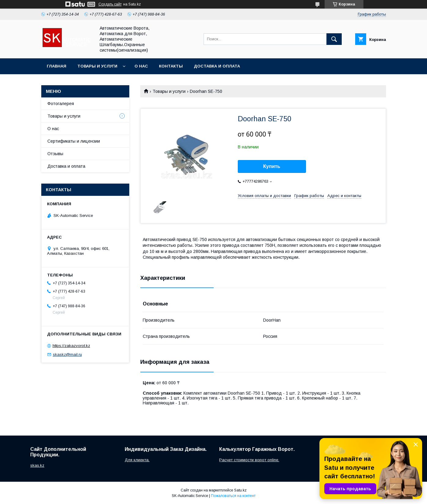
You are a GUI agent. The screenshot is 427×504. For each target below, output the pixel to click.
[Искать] (334, 39)
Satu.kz (240, 490)
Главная (57, 66)
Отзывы (55, 154)
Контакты (171, 66)
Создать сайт (110, 4)
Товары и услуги (97, 66)
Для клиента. (137, 460)
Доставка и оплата (217, 66)
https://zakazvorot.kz (71, 346)
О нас (141, 66)
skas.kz (37, 465)
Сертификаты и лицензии (74, 141)
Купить (272, 166)
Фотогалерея (61, 104)
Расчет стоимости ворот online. (249, 460)
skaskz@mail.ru (67, 354)
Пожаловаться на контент (233, 496)
